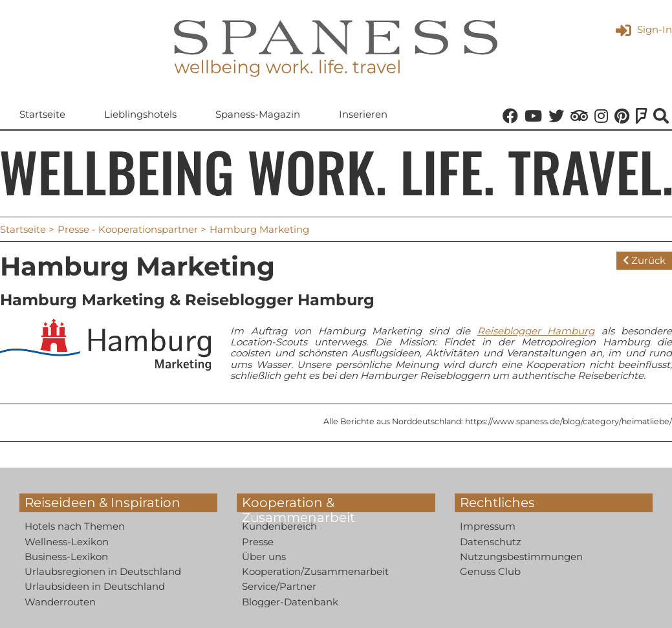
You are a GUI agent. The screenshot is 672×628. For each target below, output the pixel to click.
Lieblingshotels (140, 114)
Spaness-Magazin (258, 114)
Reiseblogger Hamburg (536, 331)
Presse (258, 542)
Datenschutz (491, 542)
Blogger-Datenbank (290, 602)
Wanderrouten (60, 602)
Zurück (644, 260)
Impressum (488, 526)
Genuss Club (490, 571)
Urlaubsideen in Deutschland (95, 586)
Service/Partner (279, 586)
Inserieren (363, 114)
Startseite (42, 114)
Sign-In (644, 29)
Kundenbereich (279, 526)
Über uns (264, 557)
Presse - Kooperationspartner (128, 229)
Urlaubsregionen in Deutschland (103, 571)
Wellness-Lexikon (67, 542)
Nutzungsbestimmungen (521, 557)
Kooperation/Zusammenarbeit (315, 571)
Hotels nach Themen (75, 526)
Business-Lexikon (66, 557)
